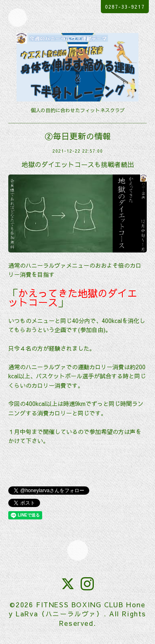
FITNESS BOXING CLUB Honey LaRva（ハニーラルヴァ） (77, 609)
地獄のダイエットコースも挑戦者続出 (78, 164)
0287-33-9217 (125, 7)
